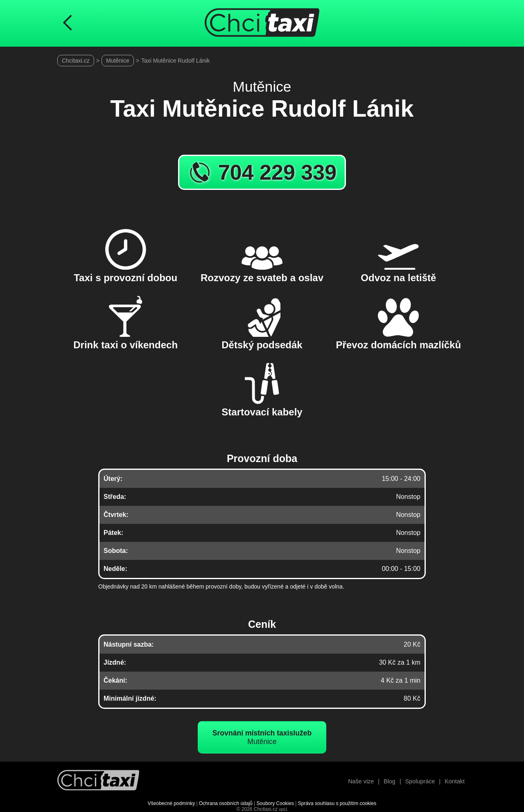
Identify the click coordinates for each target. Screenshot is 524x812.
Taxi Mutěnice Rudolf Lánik (175, 61)
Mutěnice (118, 61)
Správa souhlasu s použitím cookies (337, 803)
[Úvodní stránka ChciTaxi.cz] (262, 23)
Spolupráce (420, 781)
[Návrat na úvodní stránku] (98, 781)
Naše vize (361, 781)
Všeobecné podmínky (171, 803)
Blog (390, 781)
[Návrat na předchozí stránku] (68, 23)
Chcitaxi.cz (76, 61)
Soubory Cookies (275, 803)
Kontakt (455, 781)
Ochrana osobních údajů (226, 803)
